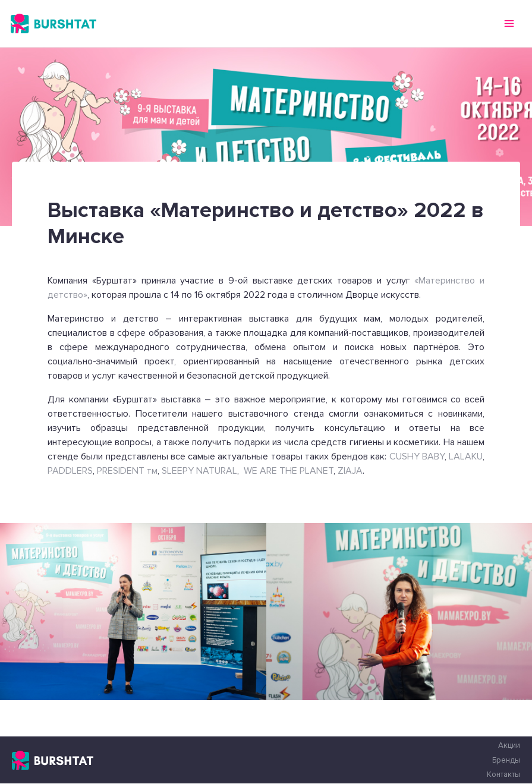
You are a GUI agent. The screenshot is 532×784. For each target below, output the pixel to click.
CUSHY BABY (417, 456)
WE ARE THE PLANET (289, 471)
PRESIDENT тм (126, 471)
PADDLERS (70, 471)
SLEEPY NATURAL (199, 471)
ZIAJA (350, 471)
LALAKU (466, 456)
